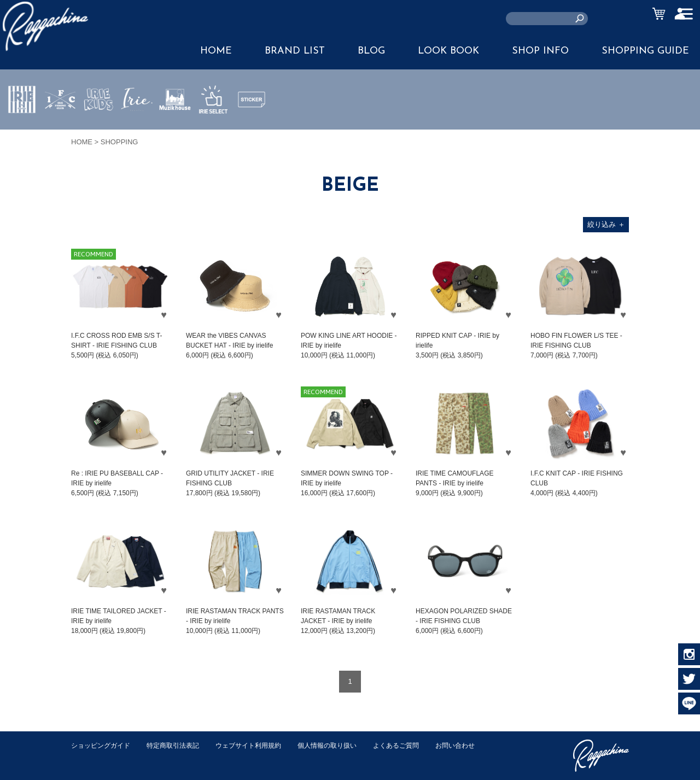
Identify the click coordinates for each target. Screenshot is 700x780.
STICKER (252, 125)
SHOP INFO (540, 51)
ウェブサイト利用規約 (260, 745)
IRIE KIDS (99, 132)
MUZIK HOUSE (175, 132)
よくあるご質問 (418, 745)
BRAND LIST (295, 51)
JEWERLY (137, 125)
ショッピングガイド (103, 745)
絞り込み (606, 224)
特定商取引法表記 (180, 745)
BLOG (371, 51)
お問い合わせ (92, 757)
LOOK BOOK (448, 51)
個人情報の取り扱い (344, 745)
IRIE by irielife (22, 132)
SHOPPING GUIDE (645, 51)
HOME (216, 51)
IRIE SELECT (213, 132)
